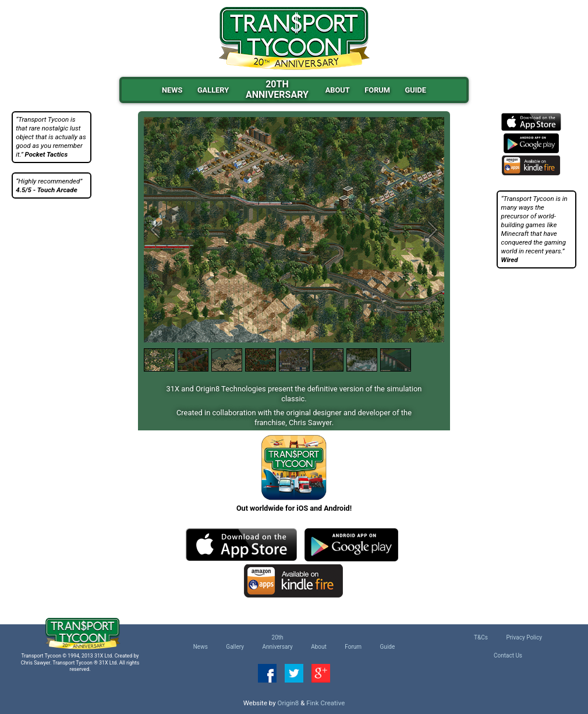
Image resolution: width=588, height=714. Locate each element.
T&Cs (481, 637)
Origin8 (288, 703)
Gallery (213, 90)
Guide (416, 90)
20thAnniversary (277, 90)
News (172, 90)
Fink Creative (325, 703)
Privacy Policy (524, 637)
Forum (377, 90)
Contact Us (508, 655)
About (338, 90)
